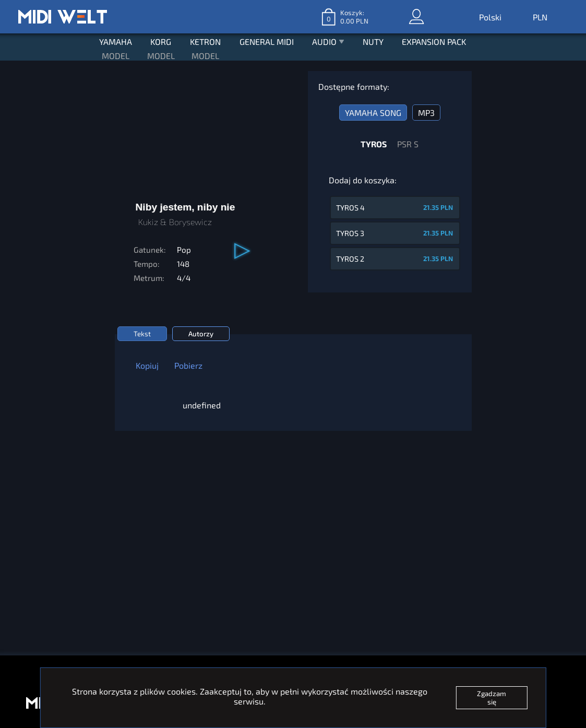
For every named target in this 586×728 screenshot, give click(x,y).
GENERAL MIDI (267, 39)
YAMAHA (109, 39)
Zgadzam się (492, 698)
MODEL (109, 52)
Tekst (142, 330)
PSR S (408, 140)
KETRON (203, 39)
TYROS (374, 140)
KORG (157, 39)
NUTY (378, 39)
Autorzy (201, 330)
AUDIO (330, 40)
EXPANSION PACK (441, 39)
